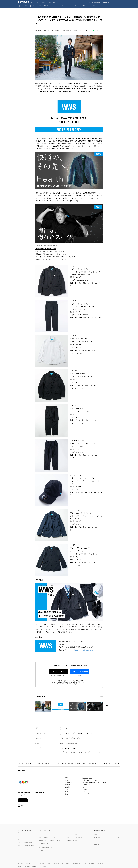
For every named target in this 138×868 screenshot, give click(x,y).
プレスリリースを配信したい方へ (26, 846)
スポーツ (95, 6)
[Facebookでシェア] (90, 30)
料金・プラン (22, 839)
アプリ (40, 6)
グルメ (89, 6)
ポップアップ (66, 739)
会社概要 (20, 863)
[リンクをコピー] (101, 30)
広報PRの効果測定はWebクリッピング (48, 847)
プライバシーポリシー (30, 863)
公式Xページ (97, 841)
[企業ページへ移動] (24, 783)
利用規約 (50, 863)
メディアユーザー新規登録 (80, 671)
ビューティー (55, 6)
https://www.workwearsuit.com (84, 650)
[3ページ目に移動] (102, 697)
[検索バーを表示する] (119, 2)
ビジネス (83, 6)
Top (19, 6)
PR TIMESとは (22, 836)
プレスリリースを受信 (93, 2)
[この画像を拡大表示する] (43, 706)
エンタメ (46, 6)
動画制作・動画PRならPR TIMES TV (48, 837)
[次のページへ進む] (107, 706)
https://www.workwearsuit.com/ (69, 744)
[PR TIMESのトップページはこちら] (39, 2)
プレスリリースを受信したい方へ (26, 842)
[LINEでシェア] (93, 30)
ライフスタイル (74, 6)
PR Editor (41, 850)
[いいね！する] (81, 30)
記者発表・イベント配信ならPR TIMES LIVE (50, 841)
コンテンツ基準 (42, 863)
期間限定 (76, 739)
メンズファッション (68, 734)
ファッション (64, 6)
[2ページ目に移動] (101, 697)
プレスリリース (30, 764)
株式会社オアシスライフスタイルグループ (48, 764)
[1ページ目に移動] (100, 697)
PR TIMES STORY (43, 834)
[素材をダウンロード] (98, 30)
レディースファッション (84, 734)
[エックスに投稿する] (86, 30)
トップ (21, 764)
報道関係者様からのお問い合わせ (62, 863)
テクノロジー (26, 6)
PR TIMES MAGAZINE (44, 844)
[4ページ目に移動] (102, 697)
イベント (64, 728)
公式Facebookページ (99, 834)
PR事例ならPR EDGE (72, 841)
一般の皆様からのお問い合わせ (96, 863)
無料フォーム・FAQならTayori (75, 837)
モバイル (34, 6)
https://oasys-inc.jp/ (88, 778)
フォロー (23, 800)
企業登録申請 (105, 2)
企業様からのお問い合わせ (79, 863)
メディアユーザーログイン (58, 671)
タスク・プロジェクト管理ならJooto (76, 834)
